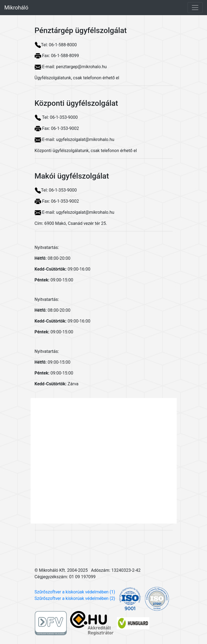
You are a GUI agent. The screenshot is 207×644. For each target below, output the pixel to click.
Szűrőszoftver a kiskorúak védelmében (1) (75, 592)
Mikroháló (16, 8)
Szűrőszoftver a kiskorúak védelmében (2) (75, 598)
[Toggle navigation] (195, 8)
